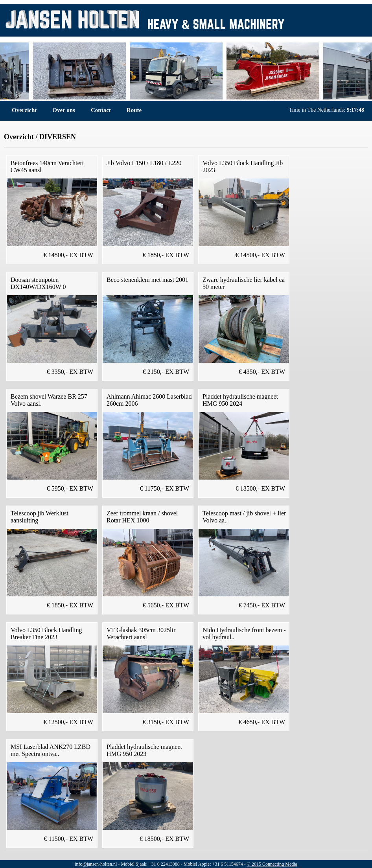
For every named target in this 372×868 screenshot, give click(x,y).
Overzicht (24, 110)
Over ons (64, 110)
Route (134, 110)
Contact (101, 110)
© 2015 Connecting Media (272, 864)
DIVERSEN (58, 137)
